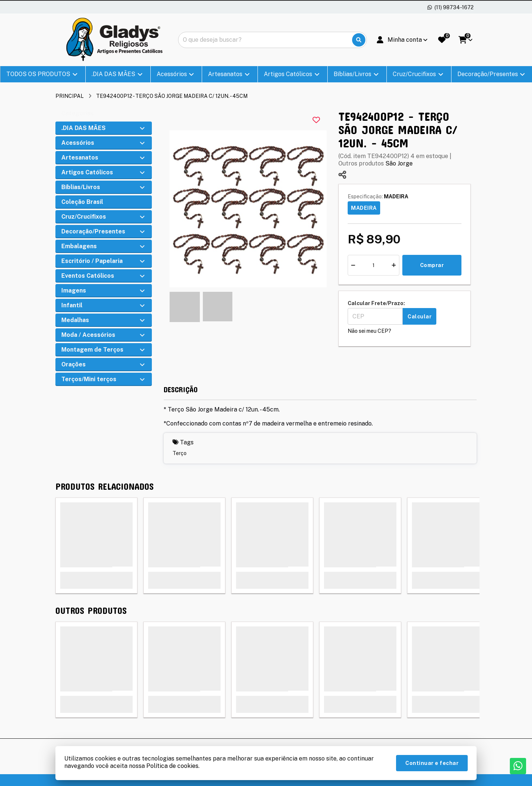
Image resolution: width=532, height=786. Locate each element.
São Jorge (399, 163)
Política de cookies (172, 766)
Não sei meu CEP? (369, 331)
